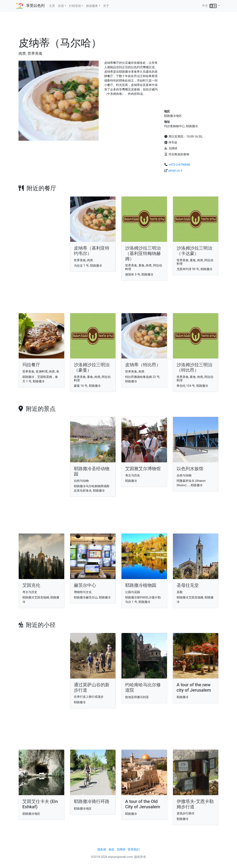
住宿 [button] (61, 6)
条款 (111, 849)
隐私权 (102, 849)
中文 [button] (210, 6)
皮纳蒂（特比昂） (143, 365)
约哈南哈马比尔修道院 (143, 687)
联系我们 (134, 849)
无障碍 (121, 849)
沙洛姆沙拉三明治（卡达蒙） (194, 251)
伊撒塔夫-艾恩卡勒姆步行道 (195, 804)
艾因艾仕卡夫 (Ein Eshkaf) (40, 804)
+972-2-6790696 (179, 165)
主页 (52, 6)
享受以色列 (35, 6)
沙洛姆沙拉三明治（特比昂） (194, 367)
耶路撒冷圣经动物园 (92, 471)
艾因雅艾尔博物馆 (143, 469)
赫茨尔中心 (85, 585)
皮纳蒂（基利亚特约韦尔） (92, 251)
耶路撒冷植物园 (141, 585)
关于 (106, 6)
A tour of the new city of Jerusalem (194, 687)
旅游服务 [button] (92, 6)
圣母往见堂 (188, 585)
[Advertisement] (118, 26)
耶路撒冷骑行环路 (92, 801)
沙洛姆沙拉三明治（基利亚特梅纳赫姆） (143, 253)
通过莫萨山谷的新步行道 (92, 687)
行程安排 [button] (75, 6)
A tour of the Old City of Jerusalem (143, 804)
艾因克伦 (31, 585)
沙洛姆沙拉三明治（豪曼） (92, 367)
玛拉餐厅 (31, 365)
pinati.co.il (175, 171)
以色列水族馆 (190, 469)
